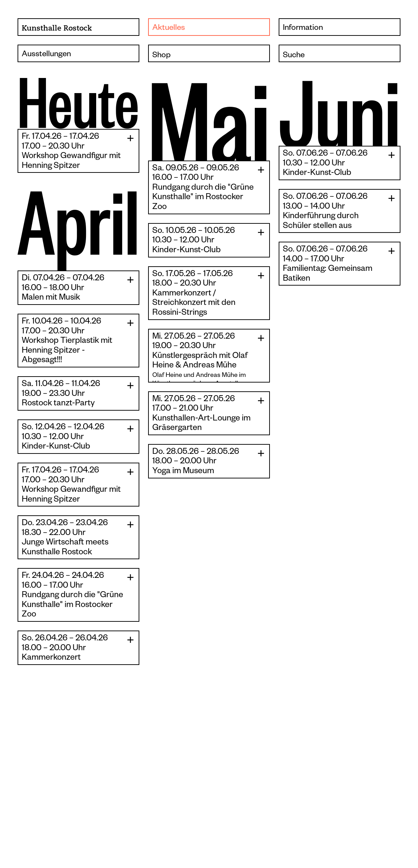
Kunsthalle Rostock (57, 28)
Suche (294, 56)
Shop (161, 56)
